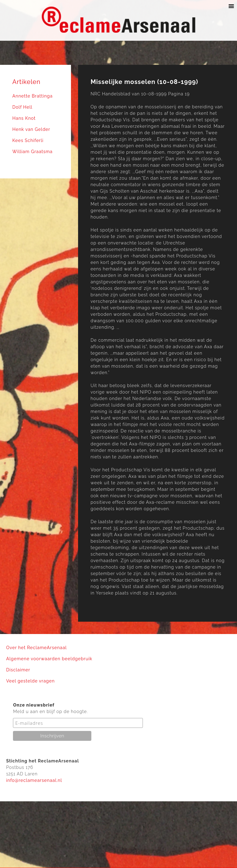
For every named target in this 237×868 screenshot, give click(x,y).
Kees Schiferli (28, 140)
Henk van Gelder (31, 129)
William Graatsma (33, 152)
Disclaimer (18, 670)
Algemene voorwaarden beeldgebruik (49, 659)
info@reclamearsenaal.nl (34, 780)
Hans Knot (24, 118)
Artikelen (26, 82)
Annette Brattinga (33, 96)
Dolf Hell (22, 107)
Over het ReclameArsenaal (36, 648)
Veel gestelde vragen (30, 681)
